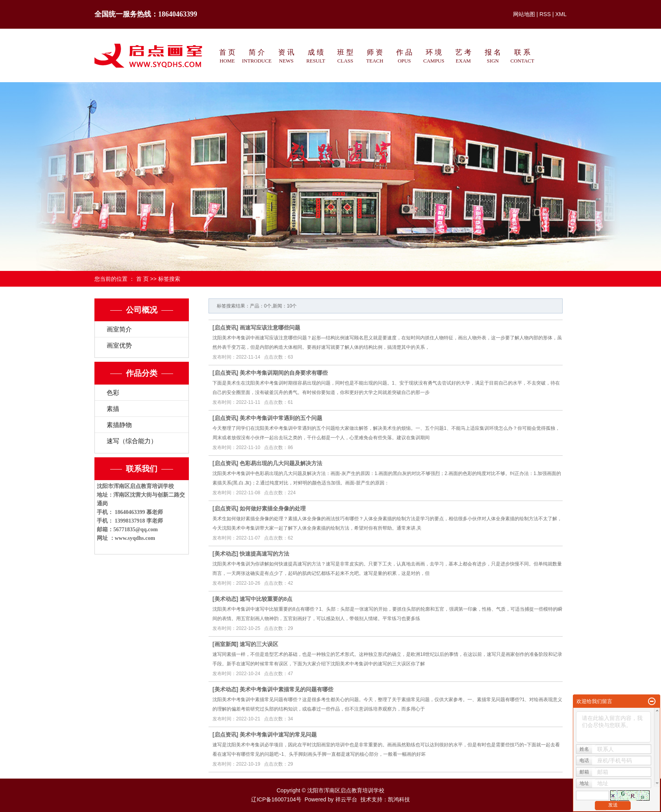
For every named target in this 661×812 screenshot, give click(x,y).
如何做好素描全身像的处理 (273, 508)
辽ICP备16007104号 (276, 799)
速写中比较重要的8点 (266, 599)
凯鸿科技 (399, 799)
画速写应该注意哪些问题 (270, 328)
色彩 (113, 393)
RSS (545, 14)
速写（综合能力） (132, 441)
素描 (113, 409)
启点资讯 (225, 328)
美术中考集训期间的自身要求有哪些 (284, 373)
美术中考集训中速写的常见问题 (278, 735)
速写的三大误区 (259, 644)
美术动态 (225, 554)
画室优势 (119, 345)
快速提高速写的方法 (264, 554)
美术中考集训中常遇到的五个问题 (281, 418)
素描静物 (119, 425)
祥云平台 (346, 799)
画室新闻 (225, 644)
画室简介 (119, 329)
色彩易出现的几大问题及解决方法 (281, 463)
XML (561, 14)
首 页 (142, 279)
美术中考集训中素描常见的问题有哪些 (286, 689)
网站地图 (524, 14)
